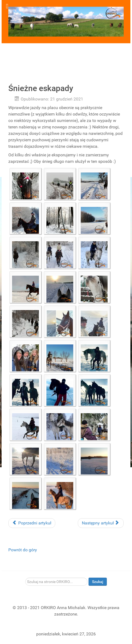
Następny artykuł (100, 523)
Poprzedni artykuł (32, 523)
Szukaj (98, 582)
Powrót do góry (23, 550)
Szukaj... (25, 578)
